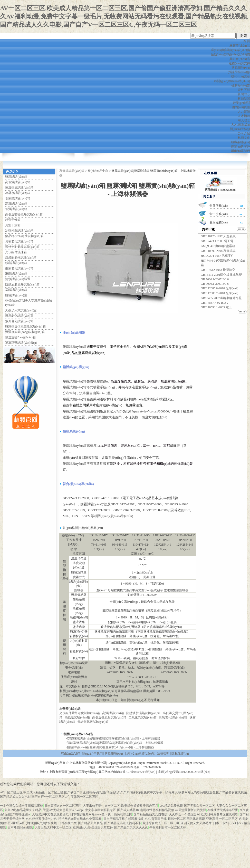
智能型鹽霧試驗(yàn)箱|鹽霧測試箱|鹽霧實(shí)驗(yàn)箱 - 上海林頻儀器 (115, 743)
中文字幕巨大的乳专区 (100, 810)
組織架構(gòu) (241, 142)
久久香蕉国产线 (156, 819)
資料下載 (244, 90)
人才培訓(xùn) (241, 125)
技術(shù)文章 (241, 76)
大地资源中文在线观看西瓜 (50, 814)
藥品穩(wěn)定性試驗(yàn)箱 (24, 236)
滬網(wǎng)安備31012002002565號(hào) (184, 772)
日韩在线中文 (68, 823)
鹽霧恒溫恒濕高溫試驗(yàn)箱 (25, 327)
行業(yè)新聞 (241, 103)
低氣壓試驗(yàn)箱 (18, 198)
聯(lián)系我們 (241, 151)
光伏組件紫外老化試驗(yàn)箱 (79, 713)
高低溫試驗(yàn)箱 (18, 182)
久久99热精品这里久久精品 (23, 810)
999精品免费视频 (171, 806)
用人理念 (244, 120)
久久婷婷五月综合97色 (41, 819)
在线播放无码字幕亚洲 (223, 810)
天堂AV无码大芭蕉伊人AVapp (63, 810)
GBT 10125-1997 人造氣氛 (218, 236)
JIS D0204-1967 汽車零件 (217, 256)
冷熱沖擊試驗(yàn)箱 (19, 231)
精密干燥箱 (13, 220)
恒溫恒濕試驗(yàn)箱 (19, 188)
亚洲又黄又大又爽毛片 (196, 823)
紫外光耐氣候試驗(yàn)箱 (22, 247)
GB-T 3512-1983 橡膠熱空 (218, 270)
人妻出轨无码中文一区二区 (101, 806)
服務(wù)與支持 (239, 63)
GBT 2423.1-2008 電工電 (217, 241)
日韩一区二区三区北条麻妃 (186, 819)
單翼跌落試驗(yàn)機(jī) (21, 343)
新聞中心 (244, 94)
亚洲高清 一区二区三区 (222, 819)
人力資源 (244, 112)
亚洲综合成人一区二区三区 (161, 823)
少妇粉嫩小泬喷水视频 (41, 823)
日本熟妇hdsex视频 (20, 827)
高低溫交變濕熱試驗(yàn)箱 (24, 214)
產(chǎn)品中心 (98, 171)
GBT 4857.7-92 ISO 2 (214, 303)
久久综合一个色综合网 (184, 814)
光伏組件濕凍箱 (16, 252)
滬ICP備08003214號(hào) (139, 772)
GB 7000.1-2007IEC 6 (215, 279)
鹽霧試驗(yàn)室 (16, 295)
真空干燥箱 (13, 225)
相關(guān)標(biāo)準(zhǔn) (232, 81)
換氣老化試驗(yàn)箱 (19, 268)
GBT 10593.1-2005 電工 (216, 307)
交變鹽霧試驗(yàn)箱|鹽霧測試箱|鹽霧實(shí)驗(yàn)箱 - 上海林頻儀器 (114, 738)
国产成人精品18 (128, 810)
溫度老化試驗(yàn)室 (19, 316)
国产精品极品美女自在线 (150, 814)
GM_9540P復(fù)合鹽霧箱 (218, 246)
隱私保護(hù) (180, 754)
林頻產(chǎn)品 (240, 46)
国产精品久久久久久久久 (131, 827)
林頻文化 (244, 138)
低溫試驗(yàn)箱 (16, 209)
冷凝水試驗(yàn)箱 (18, 193)
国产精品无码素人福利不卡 (123, 823)
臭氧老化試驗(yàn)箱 (19, 241)
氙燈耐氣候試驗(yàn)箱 (21, 258)
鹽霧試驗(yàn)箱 (16, 177)
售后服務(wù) (241, 68)
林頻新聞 (244, 98)
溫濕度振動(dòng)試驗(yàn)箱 (25, 332)
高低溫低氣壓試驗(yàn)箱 (109, 717)
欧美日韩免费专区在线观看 (219, 814)
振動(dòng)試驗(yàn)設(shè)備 (230, 54)
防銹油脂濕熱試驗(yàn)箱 (22, 284)
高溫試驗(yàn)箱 (16, 204)
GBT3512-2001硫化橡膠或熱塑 (221, 275)
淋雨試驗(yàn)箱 (16, 274)
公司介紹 (244, 133)
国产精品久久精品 (90, 823)
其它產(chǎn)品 (240, 59)
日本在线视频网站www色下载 (90, 814)
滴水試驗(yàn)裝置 (18, 279)
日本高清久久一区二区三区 (63, 806)
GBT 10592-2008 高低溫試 (218, 251)
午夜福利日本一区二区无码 (168, 827)
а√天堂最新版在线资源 (191, 810)
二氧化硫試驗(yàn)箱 (143, 717)
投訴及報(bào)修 (239, 72)
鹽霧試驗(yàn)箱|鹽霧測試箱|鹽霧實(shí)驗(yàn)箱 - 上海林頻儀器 (110, 747)
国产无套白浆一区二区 (199, 806)
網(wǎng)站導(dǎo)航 (141, 754)
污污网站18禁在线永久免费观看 (80, 819)
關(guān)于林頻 (240, 129)
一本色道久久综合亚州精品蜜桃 (22, 806)
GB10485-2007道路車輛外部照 (221, 298)
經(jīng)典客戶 (240, 146)
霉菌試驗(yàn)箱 (16, 290)
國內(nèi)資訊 (241, 107)
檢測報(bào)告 (241, 85)
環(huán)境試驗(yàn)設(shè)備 (230, 50)
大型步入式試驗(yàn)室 (21, 310)
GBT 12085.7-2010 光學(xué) (219, 293)
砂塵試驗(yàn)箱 (16, 263)
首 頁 (247, 41)
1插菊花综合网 (122, 814)
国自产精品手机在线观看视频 (123, 819)
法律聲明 (163, 754)
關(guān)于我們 (92, 754)
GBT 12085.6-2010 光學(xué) (219, 288)
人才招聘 (244, 116)
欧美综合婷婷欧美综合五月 (140, 806)
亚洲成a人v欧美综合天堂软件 (93, 827)
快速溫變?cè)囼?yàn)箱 (20, 337)
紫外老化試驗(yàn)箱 (19, 321)
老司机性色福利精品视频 (157, 810)
